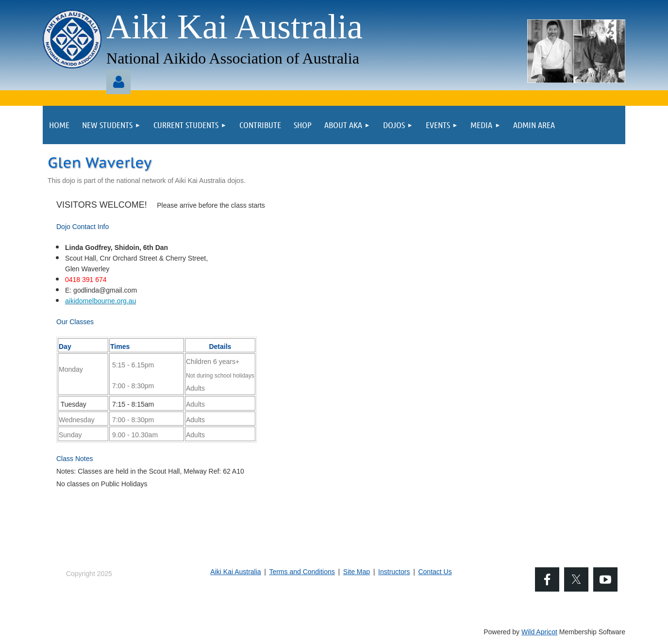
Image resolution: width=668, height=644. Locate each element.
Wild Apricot (539, 632)
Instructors (394, 572)
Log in (118, 82)
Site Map (357, 572)
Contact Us (435, 572)
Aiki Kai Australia (235, 572)
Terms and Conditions (302, 572)
